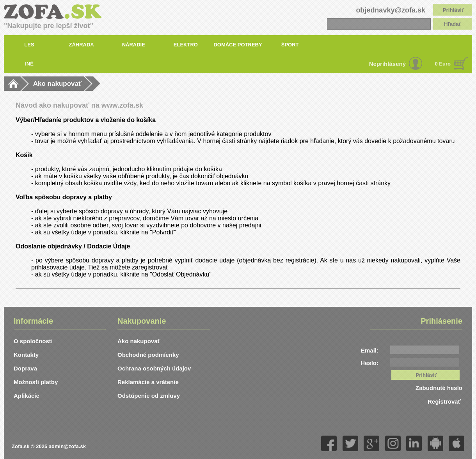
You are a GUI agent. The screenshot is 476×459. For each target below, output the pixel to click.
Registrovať (445, 401)
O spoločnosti (33, 341)
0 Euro (443, 64)
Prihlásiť (454, 10)
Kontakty (26, 355)
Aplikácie (27, 396)
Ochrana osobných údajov (154, 368)
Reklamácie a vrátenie (148, 382)
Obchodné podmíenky (148, 355)
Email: (370, 350)
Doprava (25, 368)
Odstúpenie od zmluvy (149, 396)
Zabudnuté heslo (439, 388)
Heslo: (369, 363)
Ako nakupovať (57, 84)
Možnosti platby (36, 382)
